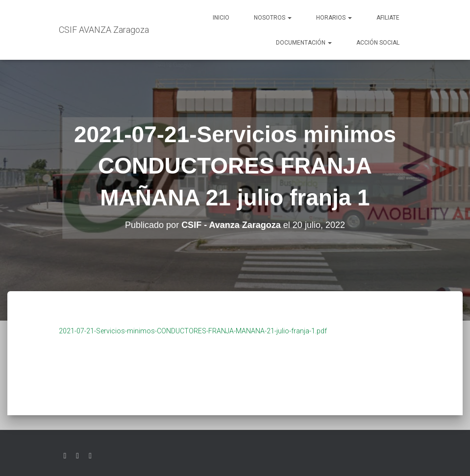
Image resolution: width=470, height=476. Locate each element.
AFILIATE (388, 18)
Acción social (378, 43)
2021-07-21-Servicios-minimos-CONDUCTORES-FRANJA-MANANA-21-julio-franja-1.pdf (193, 331)
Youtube (90, 456)
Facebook (77, 456)
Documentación (304, 43)
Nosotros (273, 18)
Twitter (65, 456)
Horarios (334, 18)
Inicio (221, 18)
